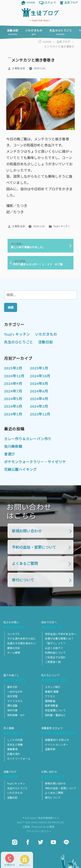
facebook (28, 842)
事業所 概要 (52, 692)
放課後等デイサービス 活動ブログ (40, 13)
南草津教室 (52, 706)
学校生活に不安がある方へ (61, 634)
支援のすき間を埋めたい (21, 643)
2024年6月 (39, 391)
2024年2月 (39, 406)
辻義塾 (26, 827)
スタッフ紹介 (53, 687)
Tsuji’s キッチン (62, 226)
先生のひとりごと (61, 32)
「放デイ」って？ (55, 643)
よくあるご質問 (25, 564)
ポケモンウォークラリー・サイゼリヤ (35, 462)
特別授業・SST (16, 715)
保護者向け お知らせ (57, 740)
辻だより (50, 2)
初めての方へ (59, 625)
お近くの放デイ (54, 648)
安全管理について (55, 710)
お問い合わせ (59, 774)
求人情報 (22, 731)
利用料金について (55, 653)
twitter (41, 842)
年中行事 (12, 710)
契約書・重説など (55, 715)
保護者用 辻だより (59, 731)
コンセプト (14, 634)
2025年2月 (13, 368)
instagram (15, 842)
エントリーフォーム (19, 759)
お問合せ (10, 865)
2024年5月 (13, 399)
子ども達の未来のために (21, 639)
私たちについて (59, 678)
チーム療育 (14, 653)
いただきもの (34, 32)
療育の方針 (14, 648)
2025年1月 (39, 368)
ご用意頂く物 (53, 662)
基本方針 (12, 687)
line (66, 842)
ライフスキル (15, 701)
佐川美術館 (13, 446)
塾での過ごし (22, 678)
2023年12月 (40, 414)
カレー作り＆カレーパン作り (28, 439)
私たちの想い (22, 625)
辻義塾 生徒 (18, 68)
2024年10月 (40, 376)
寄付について (25, 865)
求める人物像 (15, 745)
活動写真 (50, 749)
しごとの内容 (15, 740)
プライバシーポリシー (39, 831)
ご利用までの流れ (55, 657)
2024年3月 (13, 406)
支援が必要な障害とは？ (59, 639)
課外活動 (12, 706)
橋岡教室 (50, 701)
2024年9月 (13, 383)
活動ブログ (22, 774)
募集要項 (12, 749)
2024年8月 (39, 383)
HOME (31, 2)
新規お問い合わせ (27, 531)
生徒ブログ (71, 2)
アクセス (50, 696)
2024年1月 (13, 414)
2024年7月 (13, 391)
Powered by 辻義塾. (43, 827)
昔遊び (10, 454)
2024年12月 (14, 376)
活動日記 (13, 32)
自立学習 (12, 696)
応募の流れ (14, 754)
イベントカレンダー (57, 745)
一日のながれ (15, 692)
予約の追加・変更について (34, 547)
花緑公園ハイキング (20, 469)
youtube (53, 842)
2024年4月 (39, 399)
